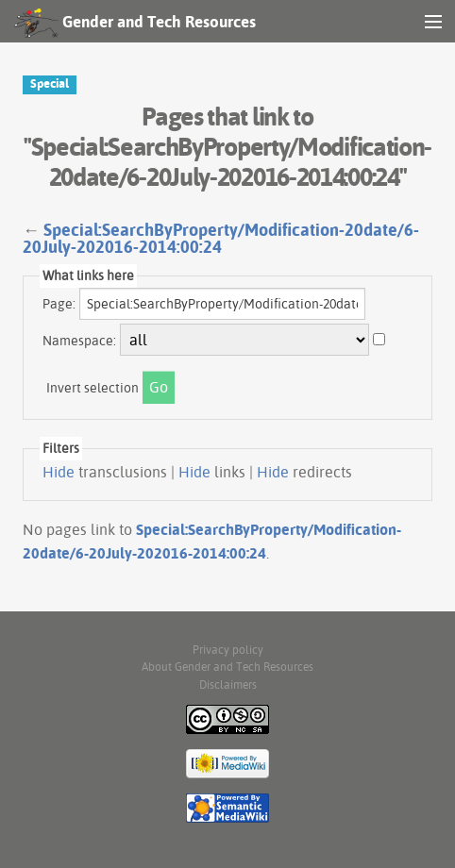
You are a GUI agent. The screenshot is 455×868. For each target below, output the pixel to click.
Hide (59, 472)
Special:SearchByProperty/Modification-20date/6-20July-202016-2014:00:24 (221, 238)
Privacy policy (228, 650)
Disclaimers (228, 684)
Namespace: (79, 341)
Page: (59, 304)
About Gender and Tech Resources (227, 667)
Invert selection (93, 388)
